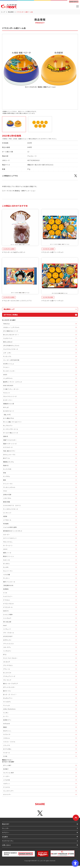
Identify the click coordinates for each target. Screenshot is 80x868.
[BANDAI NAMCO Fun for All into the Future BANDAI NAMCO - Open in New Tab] (74, 2)
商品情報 (11, 12)
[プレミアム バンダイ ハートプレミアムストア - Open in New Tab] (62, 853)
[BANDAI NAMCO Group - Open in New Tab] (18, 854)
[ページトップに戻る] (76, 818)
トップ (3, 12)
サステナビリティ (8, 841)
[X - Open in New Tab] (76, 177)
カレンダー (6, 828)
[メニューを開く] (77, 6)
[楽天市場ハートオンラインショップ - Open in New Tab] (43, 854)
